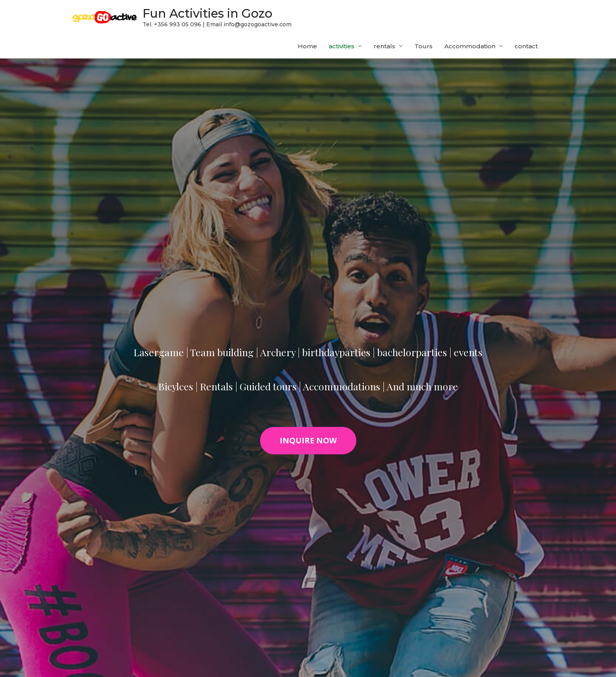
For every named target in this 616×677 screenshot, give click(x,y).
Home (307, 48)
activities (342, 48)
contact (526, 48)
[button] (308, 443)
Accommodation (470, 48)
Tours (423, 48)
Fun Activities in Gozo (218, 14)
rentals (384, 48)
